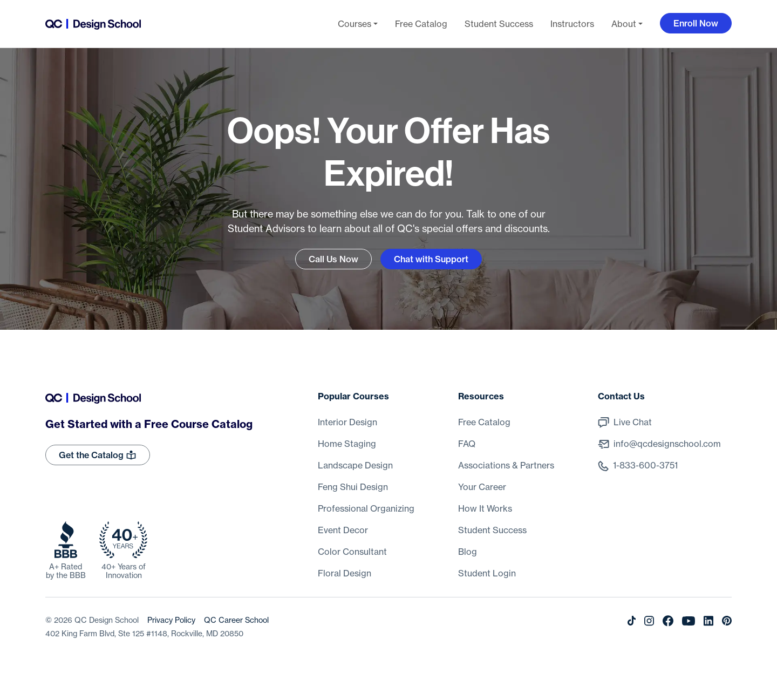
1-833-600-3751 (645, 465)
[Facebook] (668, 620)
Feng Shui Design (353, 487)
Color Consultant (352, 552)
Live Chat (633, 422)
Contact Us (621, 396)
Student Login (487, 573)
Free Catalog (421, 24)
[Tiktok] (632, 620)
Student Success (499, 24)
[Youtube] (689, 620)
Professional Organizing (366, 508)
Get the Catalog (98, 455)
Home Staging (347, 444)
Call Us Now (333, 259)
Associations (506, 465)
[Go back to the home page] (93, 24)
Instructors (572, 24)
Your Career (482, 487)
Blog (468, 552)
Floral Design (345, 573)
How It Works (485, 508)
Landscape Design (355, 465)
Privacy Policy (171, 620)
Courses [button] (355, 24)
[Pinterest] (727, 620)
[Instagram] (649, 620)
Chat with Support (431, 259)
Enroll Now (696, 23)
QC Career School (236, 620)
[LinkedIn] (708, 620)
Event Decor (343, 530)
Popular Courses (353, 396)
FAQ (467, 444)
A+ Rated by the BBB (66, 571)
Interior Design (347, 422)
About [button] (624, 24)
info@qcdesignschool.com (667, 444)
